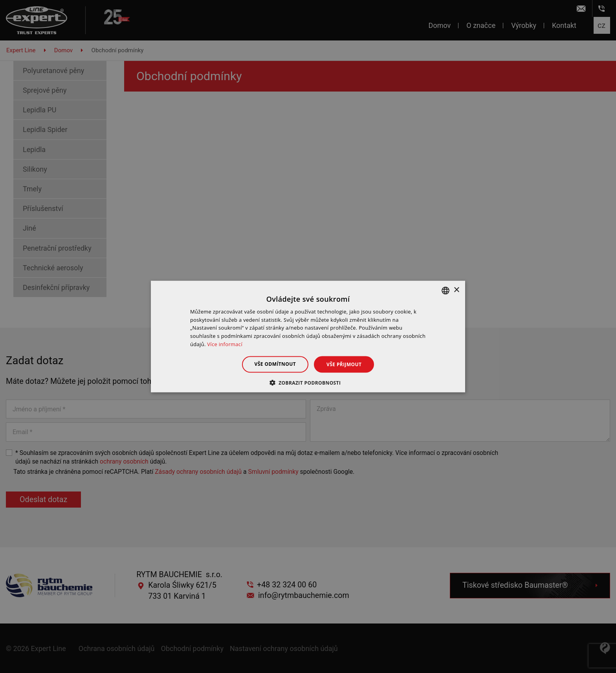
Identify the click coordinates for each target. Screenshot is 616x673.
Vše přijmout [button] (344, 364)
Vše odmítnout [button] (275, 364)
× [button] (456, 290)
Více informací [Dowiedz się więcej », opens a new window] (225, 344)
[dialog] (308, 336)
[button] (308, 383)
